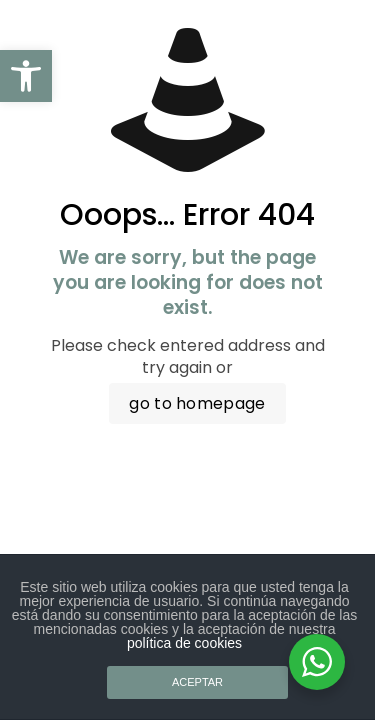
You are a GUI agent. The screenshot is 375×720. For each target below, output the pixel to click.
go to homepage (197, 403)
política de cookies (184, 643)
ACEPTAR (197, 682)
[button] (26, 76)
